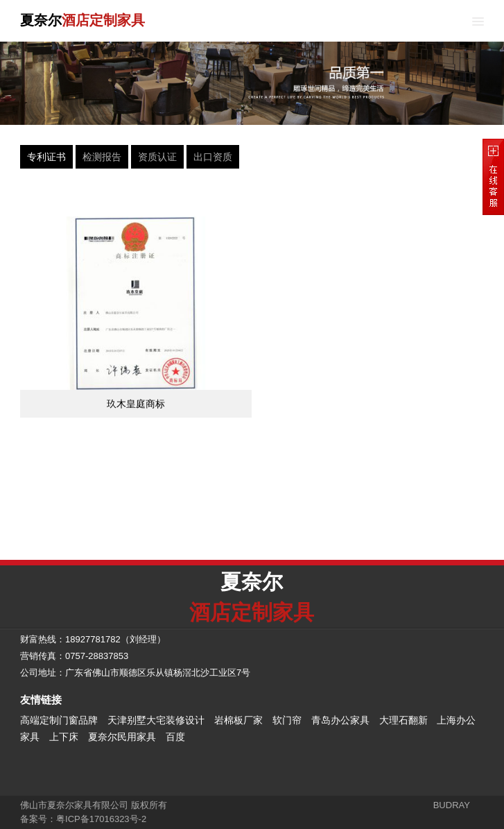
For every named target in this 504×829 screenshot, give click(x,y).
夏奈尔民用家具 (122, 737)
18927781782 (93, 639)
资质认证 (157, 157)
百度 (175, 737)
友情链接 (41, 700)
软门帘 (287, 720)
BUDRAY (452, 805)
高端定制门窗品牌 (59, 720)
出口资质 (213, 157)
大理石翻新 (403, 720)
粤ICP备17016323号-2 (101, 819)
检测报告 (102, 157)
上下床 (64, 737)
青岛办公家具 (340, 720)
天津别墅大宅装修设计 (156, 720)
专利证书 (46, 157)
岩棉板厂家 (238, 720)
